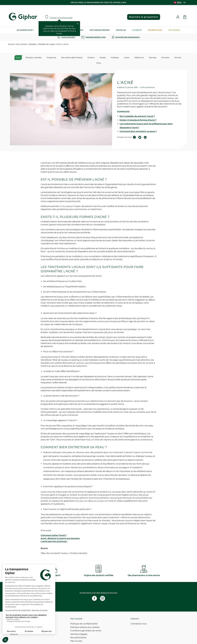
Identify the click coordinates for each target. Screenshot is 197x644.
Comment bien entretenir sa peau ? (138, 126)
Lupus (121, 58)
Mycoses (145, 58)
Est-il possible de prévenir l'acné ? (137, 111)
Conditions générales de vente (86, 625)
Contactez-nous (139, 618)
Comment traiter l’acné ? (54, 530)
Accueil (11, 44)
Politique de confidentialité (84, 618)
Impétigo (110, 58)
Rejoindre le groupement (143, 17)
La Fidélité (137, 30)
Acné (59, 44)
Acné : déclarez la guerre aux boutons (60, 533)
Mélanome (133, 58)
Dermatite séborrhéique (70, 58)
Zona (179, 58)
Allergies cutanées (33, 58)
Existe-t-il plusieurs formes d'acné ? (138, 115)
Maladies (32, 44)
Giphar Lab (121, 30)
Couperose (50, 58)
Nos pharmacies (78, 632)
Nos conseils (174, 30)
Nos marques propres (100, 30)
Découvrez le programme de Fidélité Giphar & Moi (98, 3)
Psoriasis (157, 58)
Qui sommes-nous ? (25, 30)
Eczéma (88, 58)
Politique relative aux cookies (85, 622)
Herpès (99, 58)
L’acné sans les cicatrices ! (54, 536)
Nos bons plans (155, 30)
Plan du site (76, 636)
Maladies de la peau (46, 44)
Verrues (169, 58)
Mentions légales (79, 629)
